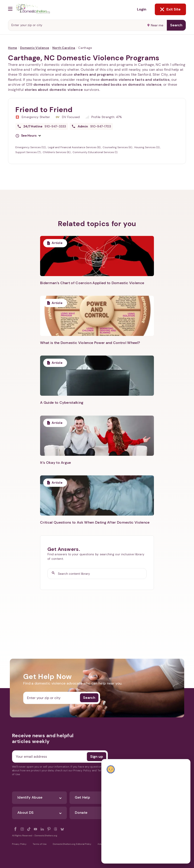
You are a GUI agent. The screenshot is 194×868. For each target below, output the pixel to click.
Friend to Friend (44, 110)
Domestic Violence (35, 48)
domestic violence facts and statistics (135, 80)
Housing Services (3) (147, 147)
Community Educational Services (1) (95, 152)
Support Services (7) (28, 152)
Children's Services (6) (57, 152)
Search (176, 25)
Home (12, 48)
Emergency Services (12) (31, 147)
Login (142, 9)
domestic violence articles (57, 84)
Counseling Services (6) (118, 147)
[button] (28, 136)
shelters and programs (94, 74)
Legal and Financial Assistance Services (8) (75, 147)
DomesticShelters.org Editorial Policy (72, 844)
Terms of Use (40, 844)
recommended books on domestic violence (122, 84)
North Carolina (64, 48)
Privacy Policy (19, 844)
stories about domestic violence (54, 90)
